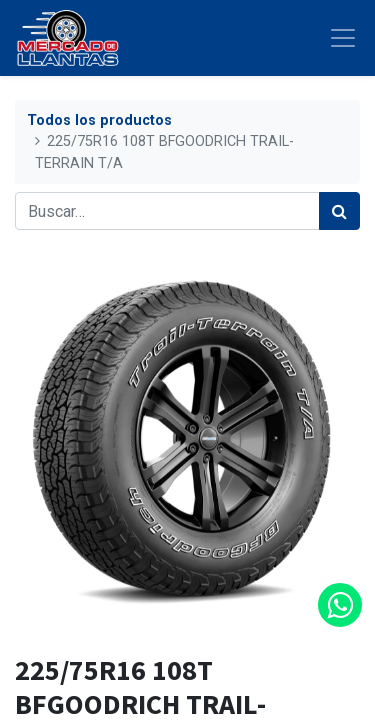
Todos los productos (99, 120)
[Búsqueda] (339, 211)
